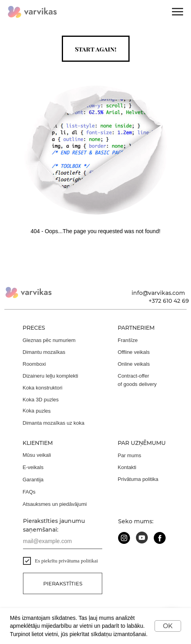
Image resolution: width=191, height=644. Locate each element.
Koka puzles (37, 411)
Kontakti (127, 467)
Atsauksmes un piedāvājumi (55, 504)
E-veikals (33, 467)
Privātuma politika (138, 479)
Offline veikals (134, 352)
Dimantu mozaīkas (44, 352)
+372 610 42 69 (169, 301)
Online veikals (134, 364)
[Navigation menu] (178, 12)
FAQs (29, 492)
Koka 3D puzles (41, 400)
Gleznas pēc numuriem (49, 340)
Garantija (33, 480)
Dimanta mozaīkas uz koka (53, 423)
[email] (63, 541)
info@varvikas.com (158, 293)
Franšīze (128, 340)
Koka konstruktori (42, 388)
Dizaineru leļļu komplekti (50, 376)
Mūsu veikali (37, 455)
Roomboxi (34, 364)
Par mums (129, 455)
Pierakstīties (63, 583)
